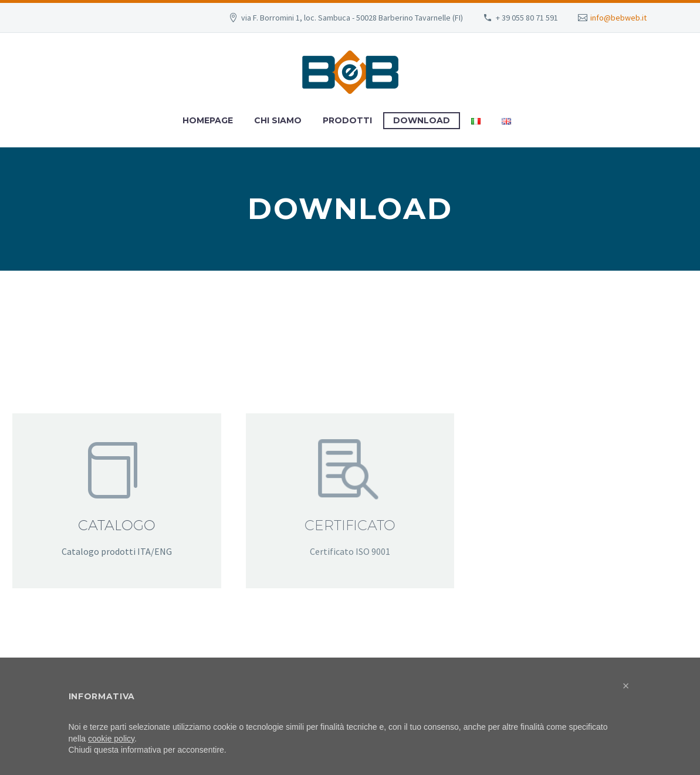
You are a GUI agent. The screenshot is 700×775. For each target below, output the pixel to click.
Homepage (208, 120)
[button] (626, 686)
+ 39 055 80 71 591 (527, 18)
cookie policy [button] (111, 739)
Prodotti (347, 120)
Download (422, 120)
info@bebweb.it (618, 18)
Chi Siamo (278, 120)
